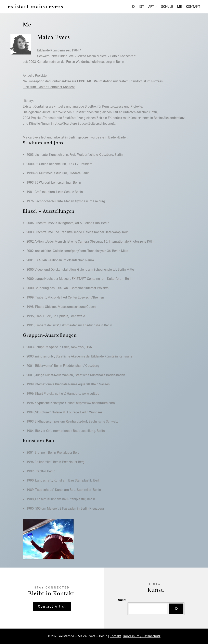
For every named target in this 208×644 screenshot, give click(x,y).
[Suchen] (176, 609)
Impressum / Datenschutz (142, 636)
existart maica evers (35, 7)
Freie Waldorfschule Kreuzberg (91, 155)
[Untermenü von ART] (156, 7)
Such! (122, 600)
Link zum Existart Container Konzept (49, 87)
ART (151, 7)
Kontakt (115, 636)
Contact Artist (52, 606)
